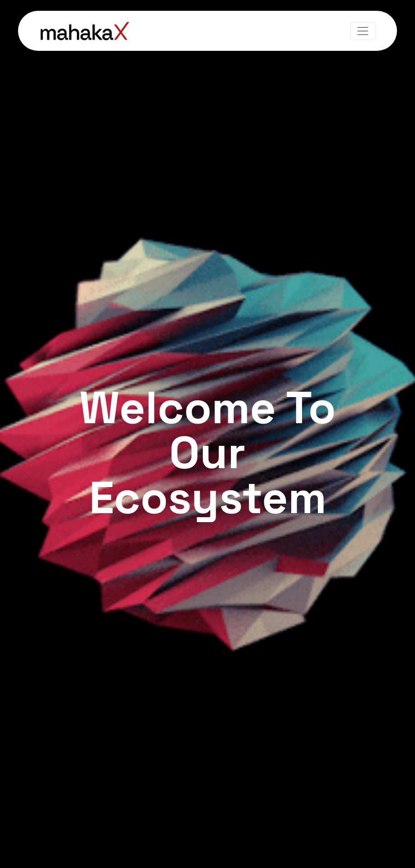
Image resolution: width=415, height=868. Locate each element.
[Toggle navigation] (363, 31)
